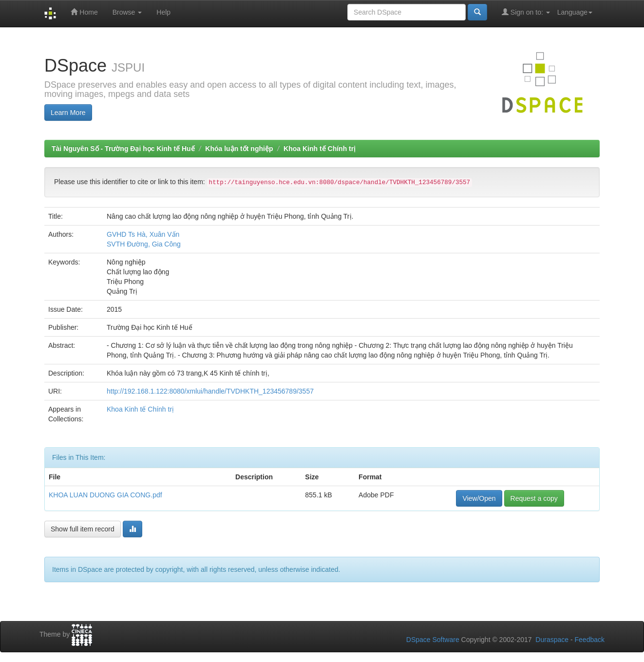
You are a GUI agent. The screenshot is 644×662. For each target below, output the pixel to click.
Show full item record (83, 529)
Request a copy (534, 498)
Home (84, 12)
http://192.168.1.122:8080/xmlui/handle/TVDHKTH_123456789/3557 (210, 391)
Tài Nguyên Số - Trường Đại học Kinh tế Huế (123, 149)
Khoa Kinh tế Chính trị (320, 149)
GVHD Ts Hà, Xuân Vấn (143, 234)
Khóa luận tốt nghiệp (239, 149)
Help (163, 12)
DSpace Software (433, 640)
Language (575, 12)
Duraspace (552, 640)
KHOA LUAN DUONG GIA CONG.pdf (105, 495)
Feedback (590, 640)
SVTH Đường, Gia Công (144, 244)
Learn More (68, 113)
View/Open (479, 498)
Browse (127, 12)
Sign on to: (526, 12)
